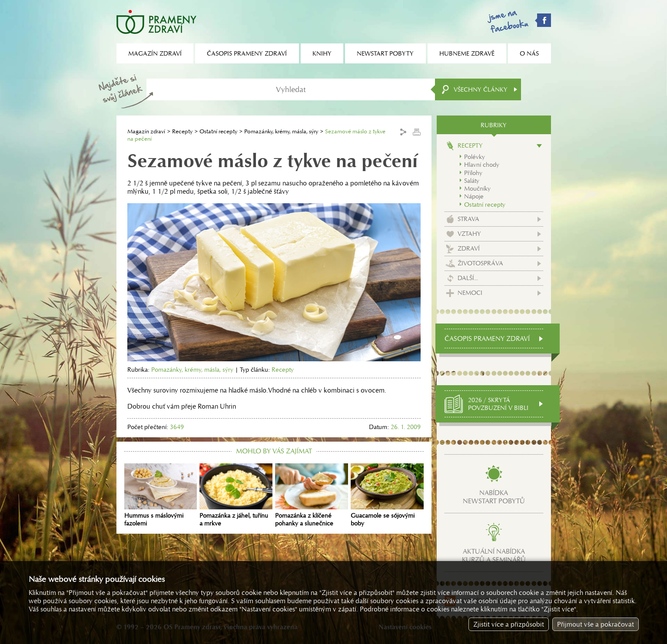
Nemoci (470, 293)
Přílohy (473, 173)
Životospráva (480, 263)
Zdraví (469, 248)
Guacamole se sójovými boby (387, 495)
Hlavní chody (482, 165)
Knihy (322, 53)
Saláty (472, 181)
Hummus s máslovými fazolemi (161, 495)
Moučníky (477, 188)
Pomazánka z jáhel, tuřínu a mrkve (236, 495)
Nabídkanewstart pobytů (494, 497)
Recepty (182, 131)
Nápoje (474, 196)
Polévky (475, 157)
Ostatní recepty (218, 131)
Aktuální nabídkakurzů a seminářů (494, 555)
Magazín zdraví (146, 131)
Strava (468, 219)
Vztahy (469, 234)
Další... (468, 278)
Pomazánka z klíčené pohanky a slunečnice (312, 495)
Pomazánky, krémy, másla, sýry (281, 131)
